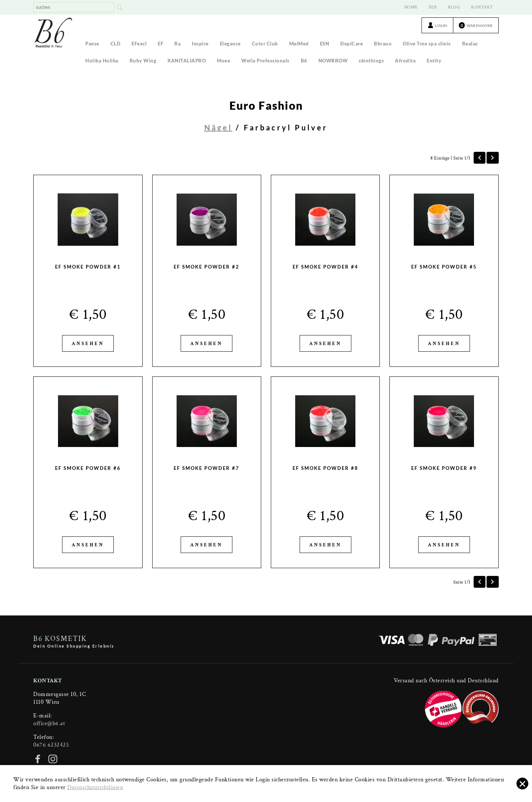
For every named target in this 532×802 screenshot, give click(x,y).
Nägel (218, 127)
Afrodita (405, 61)
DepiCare (352, 44)
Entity (434, 61)
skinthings (371, 61)
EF (161, 44)
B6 (304, 61)
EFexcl (139, 44)
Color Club (265, 44)
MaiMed (299, 44)
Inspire (200, 44)
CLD (116, 44)
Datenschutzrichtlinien (95, 787)
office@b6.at (49, 723)
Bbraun (383, 44)
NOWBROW (333, 61)
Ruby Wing (143, 61)
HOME (411, 7)
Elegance (230, 44)
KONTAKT (482, 7)
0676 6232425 (51, 745)
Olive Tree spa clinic (427, 44)
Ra (178, 44)
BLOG (454, 7)
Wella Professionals (265, 61)
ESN (325, 44)
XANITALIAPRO (187, 61)
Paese (92, 44)
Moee (224, 61)
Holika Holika (102, 61)
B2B (433, 7)
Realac (470, 44)
